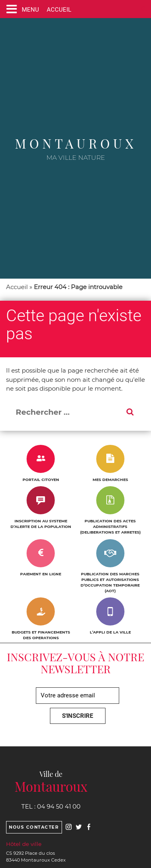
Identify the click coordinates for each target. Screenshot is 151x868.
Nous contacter (34, 827)
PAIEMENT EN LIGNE (41, 574)
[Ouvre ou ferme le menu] (21, 9)
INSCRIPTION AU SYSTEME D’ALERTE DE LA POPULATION (41, 524)
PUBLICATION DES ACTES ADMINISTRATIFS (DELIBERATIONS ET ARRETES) (110, 527)
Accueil (17, 287)
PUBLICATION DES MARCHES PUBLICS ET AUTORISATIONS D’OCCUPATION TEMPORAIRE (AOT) (110, 582)
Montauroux (76, 143)
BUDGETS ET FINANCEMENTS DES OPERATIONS (41, 635)
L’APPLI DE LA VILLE (110, 632)
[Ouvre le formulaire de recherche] (144, 9)
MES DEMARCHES (110, 480)
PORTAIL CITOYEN (41, 480)
